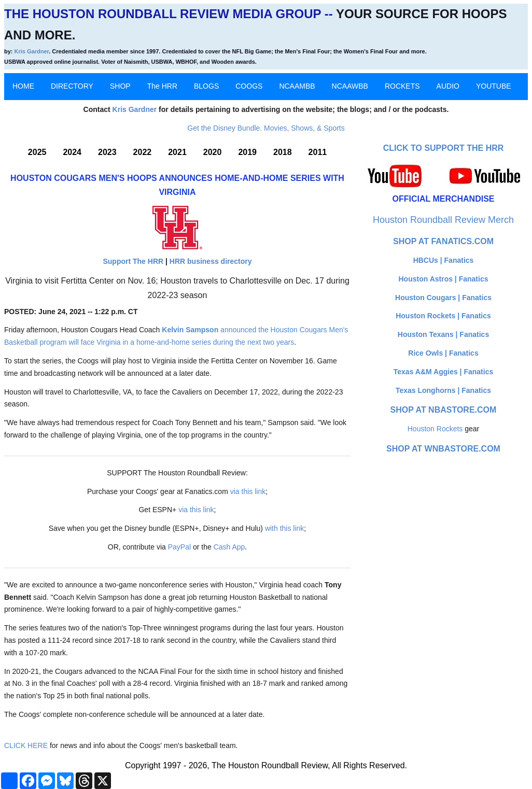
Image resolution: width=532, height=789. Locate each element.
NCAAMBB (297, 86)
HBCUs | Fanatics (444, 260)
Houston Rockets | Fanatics (443, 316)
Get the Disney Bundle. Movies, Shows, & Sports (266, 128)
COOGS (249, 86)
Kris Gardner (32, 51)
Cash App (229, 547)
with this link (284, 528)
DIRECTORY (72, 86)
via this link (248, 491)
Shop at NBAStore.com (444, 410)
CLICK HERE (26, 745)
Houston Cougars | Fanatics (443, 298)
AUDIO (448, 86)
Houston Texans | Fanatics (443, 334)
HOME (23, 86)
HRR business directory (211, 261)
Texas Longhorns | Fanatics (443, 390)
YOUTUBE (494, 86)
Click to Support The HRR (444, 148)
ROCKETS (402, 86)
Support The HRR (133, 261)
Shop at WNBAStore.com (443, 449)
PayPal (179, 547)
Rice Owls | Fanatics (443, 353)
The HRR (162, 86)
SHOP (120, 86)
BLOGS (206, 86)
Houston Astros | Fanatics (444, 279)
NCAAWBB (350, 86)
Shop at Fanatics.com (443, 241)
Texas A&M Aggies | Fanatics (443, 372)
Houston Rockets (435, 429)
